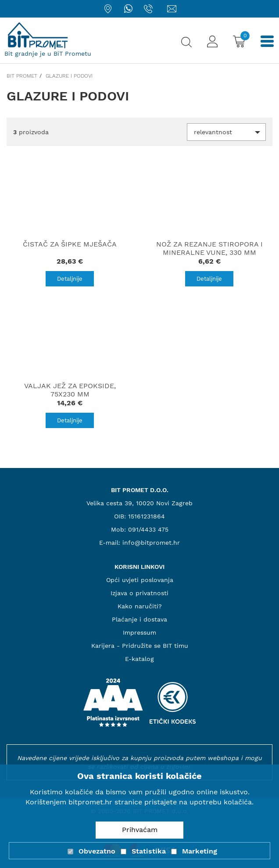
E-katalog (139, 659)
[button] (226, 132)
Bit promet (22, 76)
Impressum (139, 632)
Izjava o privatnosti (139, 593)
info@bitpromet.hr (151, 543)
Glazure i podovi (69, 76)
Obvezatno (97, 851)
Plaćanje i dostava (139, 619)
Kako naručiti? (140, 606)
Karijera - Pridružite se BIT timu (140, 646)
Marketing (200, 851)
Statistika (149, 851)
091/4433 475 (148, 529)
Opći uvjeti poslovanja (140, 580)
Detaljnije (70, 279)
